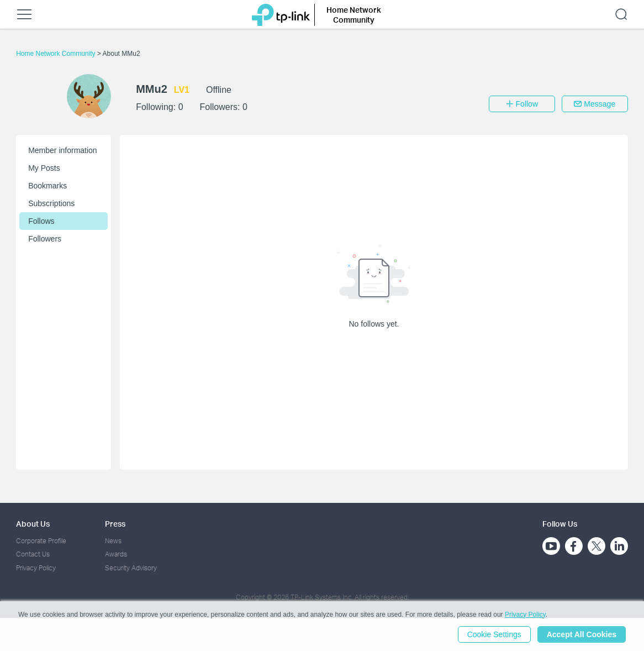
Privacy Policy (36, 568)
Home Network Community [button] (354, 15)
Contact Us (33, 554)
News (113, 541)
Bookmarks (47, 186)
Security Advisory (131, 568)
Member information (63, 150)
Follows (41, 221)
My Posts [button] (44, 168)
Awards (116, 554)
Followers (45, 239)
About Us (33, 524)
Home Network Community (57, 54)
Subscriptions (51, 203)
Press (115, 524)
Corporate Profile (41, 541)
